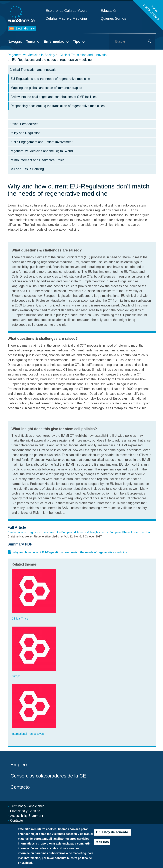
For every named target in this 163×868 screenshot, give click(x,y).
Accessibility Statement (27, 816)
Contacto (20, 787)
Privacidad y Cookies (25, 811)
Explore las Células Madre (67, 11)
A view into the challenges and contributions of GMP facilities (54, 97)
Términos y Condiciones (27, 806)
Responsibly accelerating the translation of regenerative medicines (58, 106)
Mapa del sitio (20, 825)
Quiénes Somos (113, 18)
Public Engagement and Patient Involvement (41, 142)
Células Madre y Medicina (66, 18)
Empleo (19, 765)
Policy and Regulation (25, 133)
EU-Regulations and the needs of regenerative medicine (50, 79)
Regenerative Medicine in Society (31, 55)
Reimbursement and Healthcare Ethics (37, 160)
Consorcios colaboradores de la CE (48, 776)
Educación (109, 11)
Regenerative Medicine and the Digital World (41, 151)
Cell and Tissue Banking (27, 169)
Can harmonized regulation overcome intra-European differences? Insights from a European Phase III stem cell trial (79, 532)
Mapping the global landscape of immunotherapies (46, 88)
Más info (102, 846)
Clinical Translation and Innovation (84, 55)
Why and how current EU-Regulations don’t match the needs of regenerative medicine (70, 552)
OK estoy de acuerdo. (112, 836)
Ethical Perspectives (24, 124)
